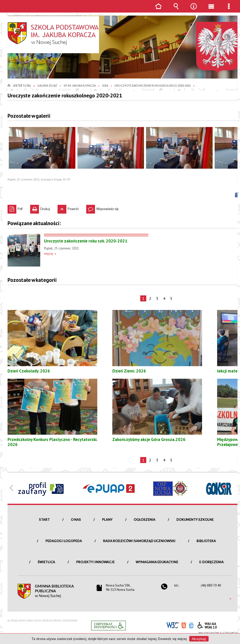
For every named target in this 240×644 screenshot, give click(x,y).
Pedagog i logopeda (64, 541)
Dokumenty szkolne (195, 520)
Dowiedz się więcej (172, 639)
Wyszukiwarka (176, 10)
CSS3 (191, 625)
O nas (76, 520)
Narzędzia (194, 10)
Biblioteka (206, 541)
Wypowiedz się (102, 208)
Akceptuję (199, 639)
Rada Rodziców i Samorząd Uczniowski (139, 541)
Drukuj (40, 208)
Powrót (68, 208)
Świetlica (46, 562)
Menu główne (211, 10)
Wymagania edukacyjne (157, 562)
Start (44, 520)
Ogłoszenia (145, 520)
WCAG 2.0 (207, 625)
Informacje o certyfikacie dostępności (108, 626)
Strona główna (158, 10)
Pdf (15, 208)
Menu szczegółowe (229, 10)
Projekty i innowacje (95, 562)
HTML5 (184, 625)
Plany (107, 520)
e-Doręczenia (211, 562)
